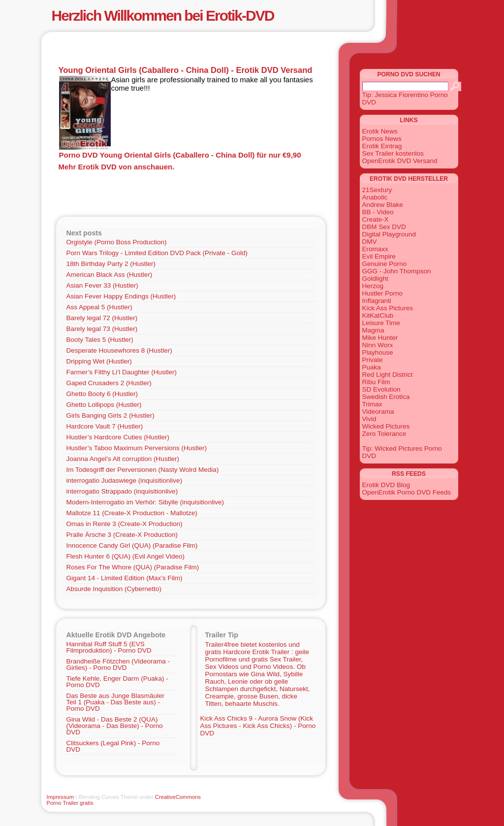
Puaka (372, 367)
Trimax (372, 404)
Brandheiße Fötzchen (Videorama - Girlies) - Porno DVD (118, 664)
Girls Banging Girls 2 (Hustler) (110, 415)
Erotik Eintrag (382, 146)
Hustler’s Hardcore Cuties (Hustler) (118, 437)
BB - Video (378, 212)
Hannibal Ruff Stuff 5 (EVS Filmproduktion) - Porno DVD (109, 647)
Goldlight (375, 279)
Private (373, 360)
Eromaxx (375, 249)
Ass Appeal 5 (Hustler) (99, 307)
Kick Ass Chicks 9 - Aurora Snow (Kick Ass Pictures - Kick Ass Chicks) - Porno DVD (258, 726)
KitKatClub (378, 315)
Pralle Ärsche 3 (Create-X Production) (122, 535)
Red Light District (388, 375)
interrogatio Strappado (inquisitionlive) (122, 491)
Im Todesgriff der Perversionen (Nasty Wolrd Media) (143, 470)
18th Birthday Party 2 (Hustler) (111, 264)
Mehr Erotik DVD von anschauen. (117, 167)
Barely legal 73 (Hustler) (102, 329)
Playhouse (378, 352)
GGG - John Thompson (397, 271)
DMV (370, 242)
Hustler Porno (383, 293)
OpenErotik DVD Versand (400, 161)
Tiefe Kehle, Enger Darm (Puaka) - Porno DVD (117, 682)
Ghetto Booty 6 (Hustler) (102, 394)
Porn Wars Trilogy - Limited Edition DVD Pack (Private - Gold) (157, 253)
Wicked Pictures (386, 426)
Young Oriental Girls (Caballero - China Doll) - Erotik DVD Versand (186, 70)
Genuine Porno (385, 264)
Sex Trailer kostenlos (393, 153)
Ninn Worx (378, 345)
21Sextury (377, 190)
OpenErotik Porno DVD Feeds (407, 492)
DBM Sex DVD (384, 227)
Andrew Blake (383, 205)
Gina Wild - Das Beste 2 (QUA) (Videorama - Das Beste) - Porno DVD (115, 726)
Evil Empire (379, 256)
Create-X (376, 219)
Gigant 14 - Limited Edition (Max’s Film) (125, 578)
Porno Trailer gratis (70, 803)
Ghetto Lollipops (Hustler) (104, 405)
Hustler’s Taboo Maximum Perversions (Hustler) (137, 448)
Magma (373, 330)
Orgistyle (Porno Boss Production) (117, 242)
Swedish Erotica (386, 397)
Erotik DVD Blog (386, 485)
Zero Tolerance (384, 434)
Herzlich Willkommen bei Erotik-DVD (163, 16)
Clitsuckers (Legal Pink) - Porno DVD (113, 746)
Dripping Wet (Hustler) (99, 361)
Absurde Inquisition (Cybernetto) (114, 589)
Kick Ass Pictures (388, 308)
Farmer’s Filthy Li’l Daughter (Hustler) (122, 372)
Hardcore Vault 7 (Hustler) (105, 426)
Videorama (378, 412)
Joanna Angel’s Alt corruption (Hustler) (123, 459)
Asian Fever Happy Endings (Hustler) (121, 296)
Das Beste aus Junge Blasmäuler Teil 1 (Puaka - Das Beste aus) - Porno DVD (116, 702)
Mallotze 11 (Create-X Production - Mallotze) (132, 513)
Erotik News (380, 131)
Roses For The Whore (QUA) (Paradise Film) (133, 567)
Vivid (369, 419)
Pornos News (382, 139)
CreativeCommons (178, 797)
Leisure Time (381, 323)
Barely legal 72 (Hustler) (102, 318)
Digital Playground (389, 234)
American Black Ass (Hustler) (110, 275)
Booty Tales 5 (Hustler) (100, 340)
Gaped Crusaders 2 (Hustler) (109, 383)
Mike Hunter (380, 338)
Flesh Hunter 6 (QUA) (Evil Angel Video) (126, 556)
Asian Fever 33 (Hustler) (102, 285)
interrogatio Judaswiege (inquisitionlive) (125, 480)
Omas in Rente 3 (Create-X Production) (125, 524)
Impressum (61, 797)
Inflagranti (377, 301)
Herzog (373, 286)
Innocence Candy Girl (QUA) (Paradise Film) (132, 545)
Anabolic (375, 197)
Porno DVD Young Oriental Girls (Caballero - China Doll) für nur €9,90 (180, 155)
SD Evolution (381, 389)
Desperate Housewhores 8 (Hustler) (119, 350)
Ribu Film (376, 382)
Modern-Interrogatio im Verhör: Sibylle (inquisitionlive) (145, 502)
